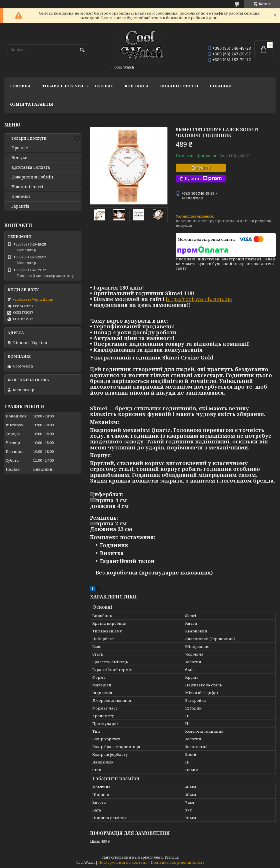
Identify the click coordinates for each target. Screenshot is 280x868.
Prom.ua (172, 857)
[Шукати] (82, 50)
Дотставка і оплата (31, 167)
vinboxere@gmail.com (33, 299)
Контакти (137, 86)
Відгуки (20, 158)
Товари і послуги (63, 86)
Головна (20, 86)
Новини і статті (179, 86)
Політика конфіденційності (177, 862)
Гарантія (20, 206)
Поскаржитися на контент (123, 862)
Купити (203, 168)
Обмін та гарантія (32, 104)
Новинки (221, 86)
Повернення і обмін (32, 177)
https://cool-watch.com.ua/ (199, 299)
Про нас (104, 86)
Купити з (203, 179)
